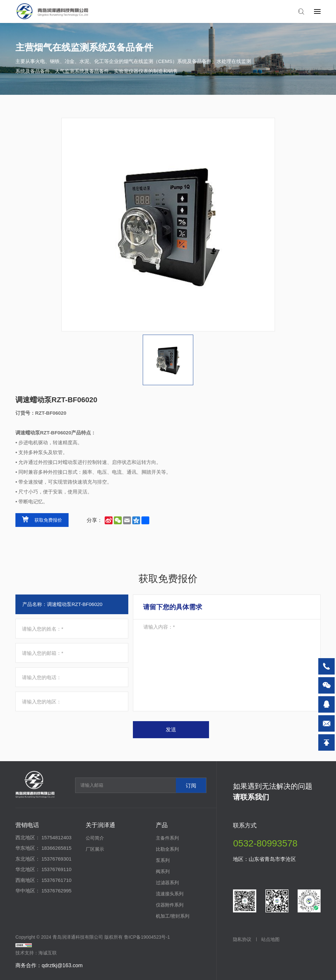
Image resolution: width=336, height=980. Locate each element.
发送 (171, 730)
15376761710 (56, 880)
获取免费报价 (48, 520)
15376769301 (56, 859)
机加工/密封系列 (173, 916)
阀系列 (163, 871)
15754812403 (56, 837)
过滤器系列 (167, 883)
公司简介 (95, 838)
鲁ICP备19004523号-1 (147, 937)
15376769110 (56, 869)
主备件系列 (167, 838)
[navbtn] (317, 11)
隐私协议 (242, 939)
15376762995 (56, 891)
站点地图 (270, 939)
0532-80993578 (265, 843)
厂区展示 (95, 849)
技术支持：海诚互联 (36, 953)
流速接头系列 (170, 894)
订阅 (191, 785)
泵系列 (163, 860)
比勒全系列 (167, 849)
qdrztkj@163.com (62, 965)
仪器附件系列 (170, 905)
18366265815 (56, 848)
